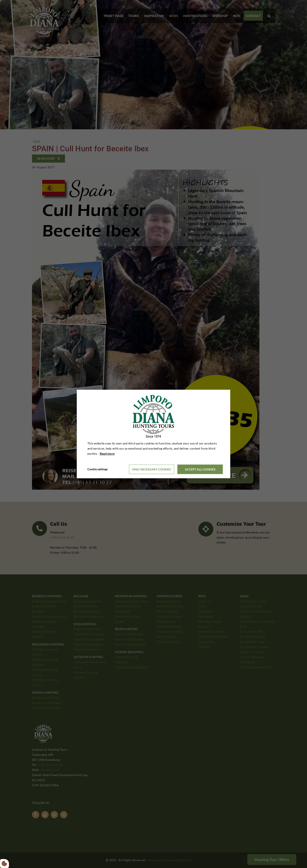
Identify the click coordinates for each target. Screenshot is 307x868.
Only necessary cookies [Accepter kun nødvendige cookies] (151, 469)
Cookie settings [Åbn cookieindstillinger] (98, 469)
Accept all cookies (200, 469)
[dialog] (153, 434)
